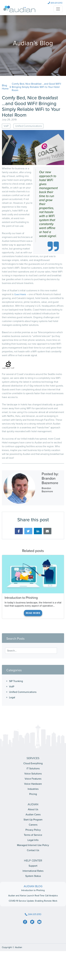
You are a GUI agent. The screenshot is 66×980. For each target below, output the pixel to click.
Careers (33, 825)
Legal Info (33, 840)
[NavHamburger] (58, 9)
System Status (33, 876)
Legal (12, 697)
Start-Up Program (33, 820)
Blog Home (5, 87)
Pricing (33, 794)
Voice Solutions (33, 774)
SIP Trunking (16, 681)
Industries (33, 789)
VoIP (12, 687)
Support (33, 866)
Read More (33, 613)
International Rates (33, 871)
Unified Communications (23, 692)
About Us (33, 809)
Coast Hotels (20, 294)
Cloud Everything (33, 763)
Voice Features (33, 779)
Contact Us (33, 850)
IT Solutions (33, 769)
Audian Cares (33, 815)
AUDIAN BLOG (33, 886)
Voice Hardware (33, 784)
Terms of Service (33, 835)
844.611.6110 (55, 3)
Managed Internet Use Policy (33, 845)
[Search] (59, 649)
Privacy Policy (33, 830)
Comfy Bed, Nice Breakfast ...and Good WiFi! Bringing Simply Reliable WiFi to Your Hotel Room (36, 87)
